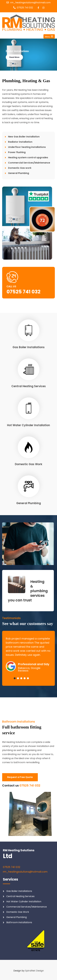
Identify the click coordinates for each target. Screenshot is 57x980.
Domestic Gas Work (29, 464)
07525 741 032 (25, 8)
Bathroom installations (19, 922)
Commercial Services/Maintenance (27, 907)
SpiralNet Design (34, 971)
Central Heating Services (29, 386)
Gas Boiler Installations (29, 347)
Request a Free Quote (20, 777)
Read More (14, 57)
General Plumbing (29, 503)
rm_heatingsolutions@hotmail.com (30, 3)
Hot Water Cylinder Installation (28, 425)
